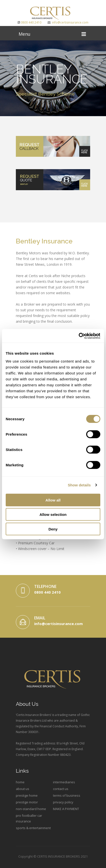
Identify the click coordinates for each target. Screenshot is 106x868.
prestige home (27, 795)
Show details (79, 485)
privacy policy (63, 802)
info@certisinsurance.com (68, 22)
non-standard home (31, 809)
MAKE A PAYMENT (66, 809)
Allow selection (53, 514)
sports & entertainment (33, 828)
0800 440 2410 (29, 22)
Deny (53, 529)
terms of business (67, 795)
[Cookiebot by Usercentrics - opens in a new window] (79, 336)
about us (23, 789)
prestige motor (27, 802)
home (20, 782)
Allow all (53, 500)
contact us (61, 789)
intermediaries (64, 782)
